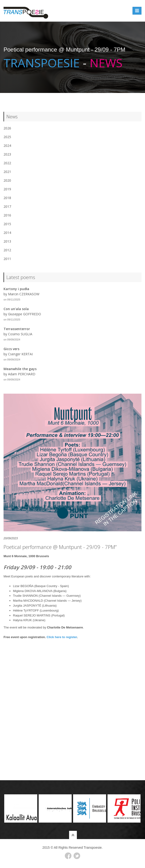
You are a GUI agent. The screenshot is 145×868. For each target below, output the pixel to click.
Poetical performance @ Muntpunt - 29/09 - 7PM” (60, 547)
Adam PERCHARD (22, 374)
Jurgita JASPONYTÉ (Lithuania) (35, 606)
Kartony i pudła (16, 289)
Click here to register (62, 637)
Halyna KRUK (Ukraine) (29, 620)
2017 (7, 206)
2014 (7, 233)
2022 (7, 163)
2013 (7, 241)
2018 (7, 198)
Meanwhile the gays (20, 369)
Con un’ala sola (16, 309)
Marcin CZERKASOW (24, 294)
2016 (7, 215)
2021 (7, 172)
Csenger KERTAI (20, 354)
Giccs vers (11, 349)
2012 (7, 250)
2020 (7, 180)
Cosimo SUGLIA (20, 334)
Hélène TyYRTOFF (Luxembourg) (36, 610)
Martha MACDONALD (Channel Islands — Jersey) (47, 601)
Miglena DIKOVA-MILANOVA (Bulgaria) (40, 591)
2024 (7, 146)
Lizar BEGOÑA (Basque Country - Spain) (41, 586)
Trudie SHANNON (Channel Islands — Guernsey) (47, 596)
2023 (7, 154)
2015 (7, 224)
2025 (7, 137)
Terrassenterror (17, 329)
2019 (7, 189)
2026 (7, 128)
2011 (7, 259)
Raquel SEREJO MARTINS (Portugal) (39, 615)
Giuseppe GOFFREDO (25, 314)
